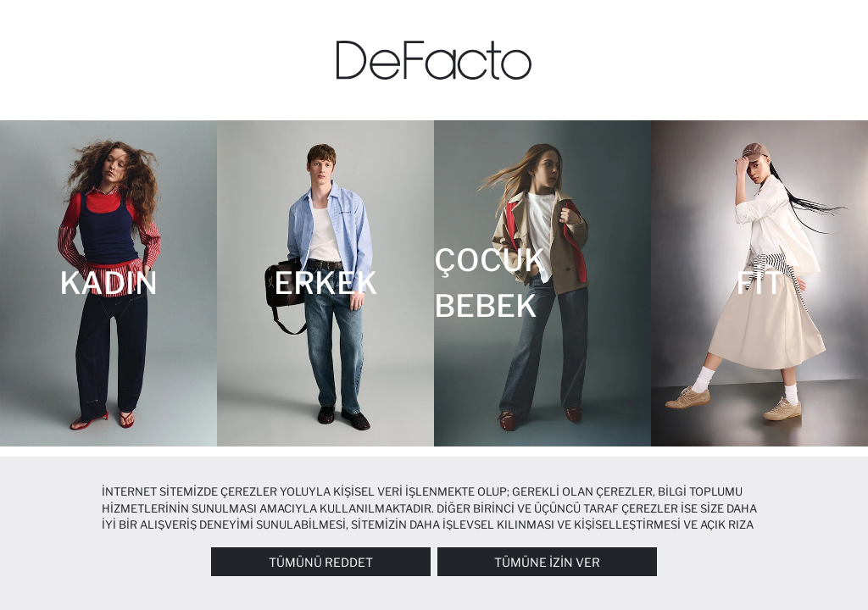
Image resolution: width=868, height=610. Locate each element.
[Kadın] (108, 283)
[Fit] (759, 283)
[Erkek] (325, 283)
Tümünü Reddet (321, 562)
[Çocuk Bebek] (542, 283)
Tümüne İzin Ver (547, 562)
